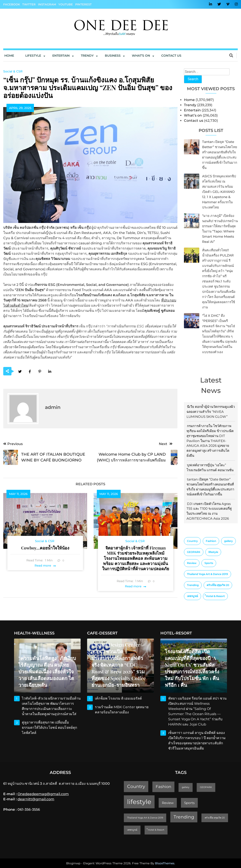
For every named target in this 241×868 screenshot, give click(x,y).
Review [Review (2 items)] (192, 563)
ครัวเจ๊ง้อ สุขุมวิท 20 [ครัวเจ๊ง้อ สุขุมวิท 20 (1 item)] (218, 585)
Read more (43, 565)
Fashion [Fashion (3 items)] (211, 541)
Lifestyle (33, 56)
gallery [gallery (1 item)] (228, 541)
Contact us (171, 56)
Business (113, 56)
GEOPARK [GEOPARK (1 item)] (194, 552)
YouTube (66, 4)
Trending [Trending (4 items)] (193, 585)
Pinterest (83, 4)
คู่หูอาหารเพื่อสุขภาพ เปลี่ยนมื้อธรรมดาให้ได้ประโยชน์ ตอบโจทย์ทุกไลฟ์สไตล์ (49, 728)
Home (9, 56)
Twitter (29, 4)
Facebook (12, 4)
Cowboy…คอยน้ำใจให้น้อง (45, 548)
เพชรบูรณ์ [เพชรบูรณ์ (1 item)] (192, 596)
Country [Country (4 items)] (192, 541)
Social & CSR (13, 71)
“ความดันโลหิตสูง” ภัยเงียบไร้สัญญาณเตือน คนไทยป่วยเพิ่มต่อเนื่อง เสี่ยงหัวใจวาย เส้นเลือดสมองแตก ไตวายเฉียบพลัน (47, 671)
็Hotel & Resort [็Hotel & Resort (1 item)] (215, 596)
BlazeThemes (165, 863)
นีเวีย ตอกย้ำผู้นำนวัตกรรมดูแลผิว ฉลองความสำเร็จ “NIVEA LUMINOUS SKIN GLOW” (211, 412)
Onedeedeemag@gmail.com (43, 794)
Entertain (61, 56)
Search (193, 79)
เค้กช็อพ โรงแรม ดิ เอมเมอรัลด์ (118, 698)
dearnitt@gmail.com (36, 799)
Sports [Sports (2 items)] (209, 563)
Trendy (87, 56)
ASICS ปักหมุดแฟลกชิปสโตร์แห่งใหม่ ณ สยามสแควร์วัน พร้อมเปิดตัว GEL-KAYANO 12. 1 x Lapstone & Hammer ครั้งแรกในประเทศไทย (219, 192)
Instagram (47, 4)
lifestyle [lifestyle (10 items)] (213, 552)
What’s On (141, 56)
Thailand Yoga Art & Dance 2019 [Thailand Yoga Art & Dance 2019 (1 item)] (207, 574)
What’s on (193, 115)
